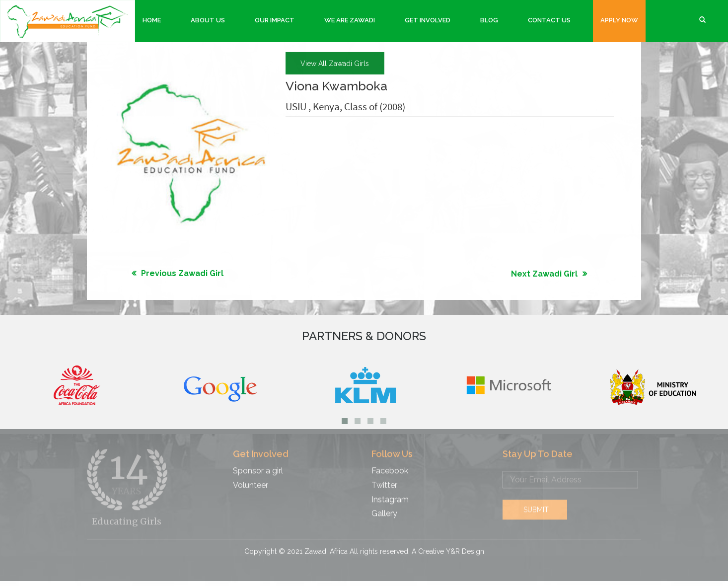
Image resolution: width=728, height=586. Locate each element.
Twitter (384, 481)
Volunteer (251, 481)
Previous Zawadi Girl (182, 273)
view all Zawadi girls (335, 63)
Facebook (390, 467)
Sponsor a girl (258, 467)
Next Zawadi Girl (544, 273)
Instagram (390, 495)
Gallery (384, 510)
